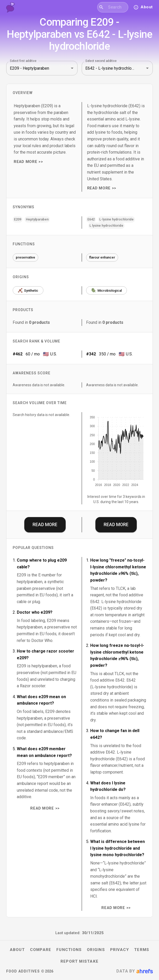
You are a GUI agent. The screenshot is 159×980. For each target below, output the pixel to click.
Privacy (120, 950)
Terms (142, 950)
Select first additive (23, 61)
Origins (96, 950)
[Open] (72, 68)
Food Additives (23, 971)
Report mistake (79, 961)
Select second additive (101, 61)
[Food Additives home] (10, 7)
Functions (69, 950)
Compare (41, 950)
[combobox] (116, 7)
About (17, 950)
